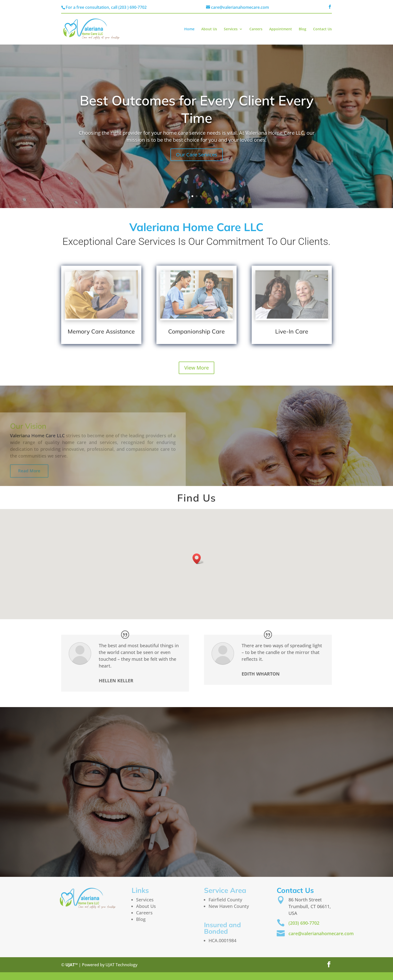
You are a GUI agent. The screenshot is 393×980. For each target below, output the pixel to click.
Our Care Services (197, 155)
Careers (256, 29)
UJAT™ (72, 965)
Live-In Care (292, 331)
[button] (198, 559)
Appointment (281, 29)
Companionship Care (197, 331)
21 (185, 976)
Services (231, 29)
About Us (209, 29)
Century (202, 976)
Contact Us (322, 29)
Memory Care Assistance (101, 331)
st (191, 976)
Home (189, 29)
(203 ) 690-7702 (132, 7)
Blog (303, 29)
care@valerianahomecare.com (321, 933)
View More (197, 368)
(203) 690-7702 (304, 923)
